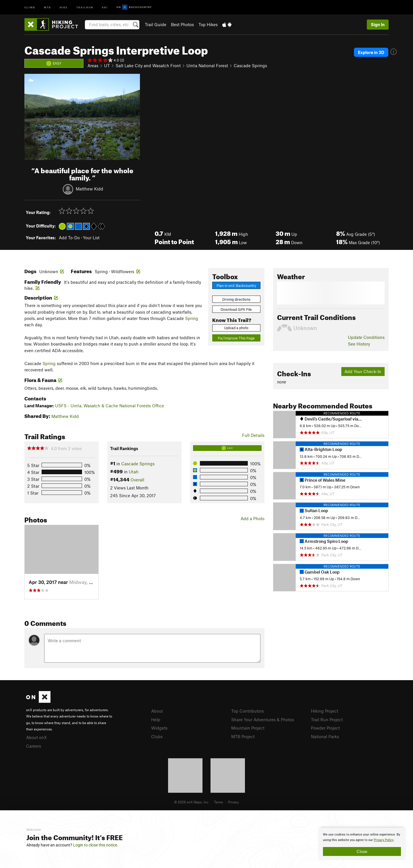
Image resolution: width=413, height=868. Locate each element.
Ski (105, 7)
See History (359, 344)
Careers (34, 746)
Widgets (159, 728)
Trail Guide (156, 24)
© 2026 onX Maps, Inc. (192, 802)
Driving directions (236, 299)
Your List (91, 238)
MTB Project (243, 736)
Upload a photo (236, 328)
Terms (219, 802)
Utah (134, 472)
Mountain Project (248, 728)
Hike (64, 7)
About (157, 711)
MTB (47, 7)
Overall (137, 480)
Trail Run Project (327, 720)
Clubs (157, 736)
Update (366, 337)
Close (362, 851)
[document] (362, 844)
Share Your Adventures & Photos (263, 720)
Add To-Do (69, 238)
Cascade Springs (250, 65)
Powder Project (325, 728)
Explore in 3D (371, 52)
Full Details (253, 435)
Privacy (233, 802)
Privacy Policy (384, 840)
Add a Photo (253, 518)
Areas (93, 65)
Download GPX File (236, 309)
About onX (36, 737)
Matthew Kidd (89, 188)
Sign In (378, 24)
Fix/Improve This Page (236, 338)
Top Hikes (208, 24)
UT (107, 65)
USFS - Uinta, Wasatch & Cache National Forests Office (110, 406)
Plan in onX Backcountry (236, 286)
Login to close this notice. (96, 845)
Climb (30, 7)
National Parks (325, 736)
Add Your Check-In (363, 371)
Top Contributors (248, 711)
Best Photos (182, 24)
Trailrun (85, 7)
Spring (192, 318)
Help (156, 720)
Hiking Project (325, 711)
